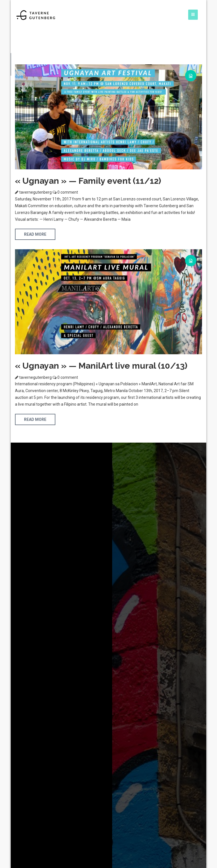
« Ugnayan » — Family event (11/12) (88, 181)
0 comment (67, 192)
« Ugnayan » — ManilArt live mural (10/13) (101, 366)
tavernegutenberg (35, 192)
